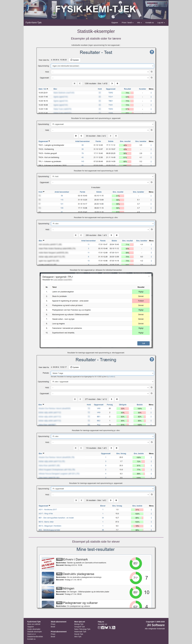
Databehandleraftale (35, 637)
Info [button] (139, 23)
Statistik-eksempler (35, 632)
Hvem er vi (32, 634)
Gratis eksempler (34, 629)
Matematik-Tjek (80, 632)
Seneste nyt (102, 624)
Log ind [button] (161, 23)
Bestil (53, 627)
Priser (53, 624)
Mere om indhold (34, 624)
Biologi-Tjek (79, 624)
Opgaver (115, 23)
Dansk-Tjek (79, 634)
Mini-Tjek (78, 637)
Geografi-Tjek (80, 627)
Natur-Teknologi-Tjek (82, 629)
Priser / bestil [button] (128, 23)
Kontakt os (150, 23)
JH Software (156, 625)
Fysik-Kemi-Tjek (34, 23)
